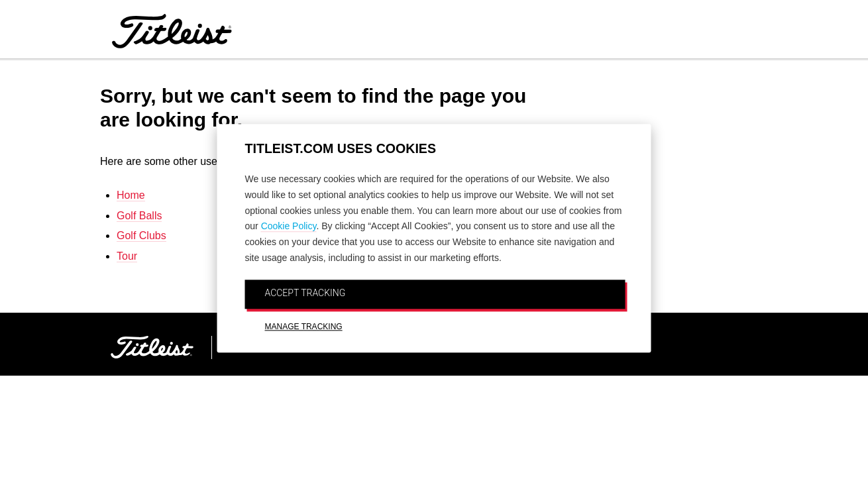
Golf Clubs (141, 236)
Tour (127, 256)
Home (131, 195)
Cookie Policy (289, 227)
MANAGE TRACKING (304, 327)
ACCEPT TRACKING (305, 293)
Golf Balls (139, 216)
